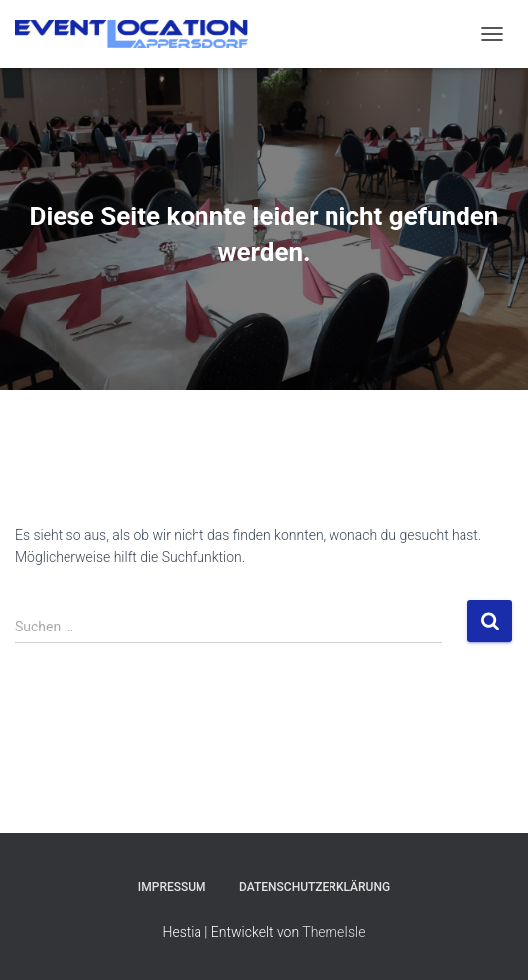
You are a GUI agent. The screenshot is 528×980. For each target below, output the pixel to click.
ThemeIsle (333, 932)
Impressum (172, 887)
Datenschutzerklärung (315, 887)
